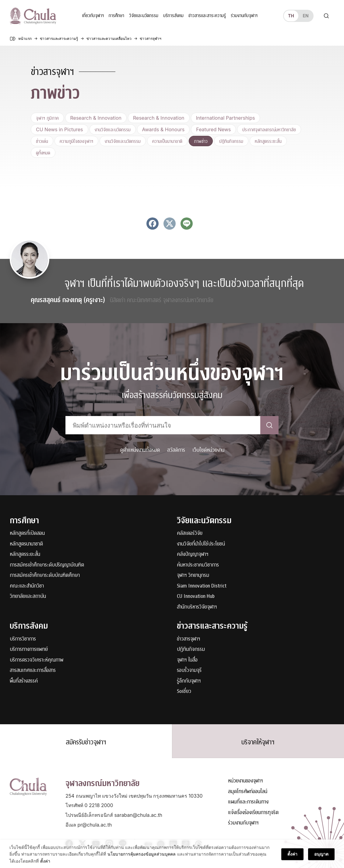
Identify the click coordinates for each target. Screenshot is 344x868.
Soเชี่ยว (184, 692)
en (305, 16)
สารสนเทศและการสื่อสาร (33, 670)
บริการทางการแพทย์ (29, 649)
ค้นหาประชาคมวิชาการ (198, 565)
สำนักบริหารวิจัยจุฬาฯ (197, 607)
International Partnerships (226, 118)
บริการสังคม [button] (173, 16)
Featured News (213, 129)
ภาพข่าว (201, 141)
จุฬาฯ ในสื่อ (187, 660)
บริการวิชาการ (23, 639)
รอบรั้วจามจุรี (189, 670)
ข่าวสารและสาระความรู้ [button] (207, 16)
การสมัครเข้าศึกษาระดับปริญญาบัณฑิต (47, 565)
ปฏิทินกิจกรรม (231, 141)
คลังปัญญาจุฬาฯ (193, 554)
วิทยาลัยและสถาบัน (28, 596)
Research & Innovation (96, 118)
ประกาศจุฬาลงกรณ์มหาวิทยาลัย (269, 129)
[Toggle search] (326, 16)
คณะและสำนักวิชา (27, 586)
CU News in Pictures (60, 129)
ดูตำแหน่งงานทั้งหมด (140, 450)
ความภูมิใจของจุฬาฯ (76, 141)
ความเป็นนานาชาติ (167, 141)
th (291, 16)
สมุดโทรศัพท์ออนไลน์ (248, 792)
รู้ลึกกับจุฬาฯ (189, 681)
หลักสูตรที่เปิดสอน (27, 533)
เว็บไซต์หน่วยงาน (208, 450)
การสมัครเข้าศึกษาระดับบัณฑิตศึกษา (45, 575)
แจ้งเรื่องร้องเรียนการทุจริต (253, 813)
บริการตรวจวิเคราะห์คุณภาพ (37, 660)
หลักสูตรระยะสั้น (268, 141)
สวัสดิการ (176, 450)
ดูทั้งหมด (43, 153)
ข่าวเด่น (42, 141)
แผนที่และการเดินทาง (248, 802)
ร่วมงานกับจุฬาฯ (244, 16)
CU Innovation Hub (196, 596)
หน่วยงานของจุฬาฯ (246, 781)
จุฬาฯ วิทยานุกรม (193, 575)
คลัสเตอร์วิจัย (190, 533)
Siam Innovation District (202, 586)
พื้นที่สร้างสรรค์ (24, 681)
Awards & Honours (163, 129)
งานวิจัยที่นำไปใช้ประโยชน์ (201, 544)
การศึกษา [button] (116, 16)
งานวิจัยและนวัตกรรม (113, 129)
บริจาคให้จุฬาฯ (258, 742)
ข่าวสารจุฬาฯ (189, 639)
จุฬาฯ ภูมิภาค (47, 118)
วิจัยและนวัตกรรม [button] (144, 16)
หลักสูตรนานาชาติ (26, 544)
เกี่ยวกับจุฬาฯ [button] (93, 16)
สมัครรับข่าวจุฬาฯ (86, 742)
